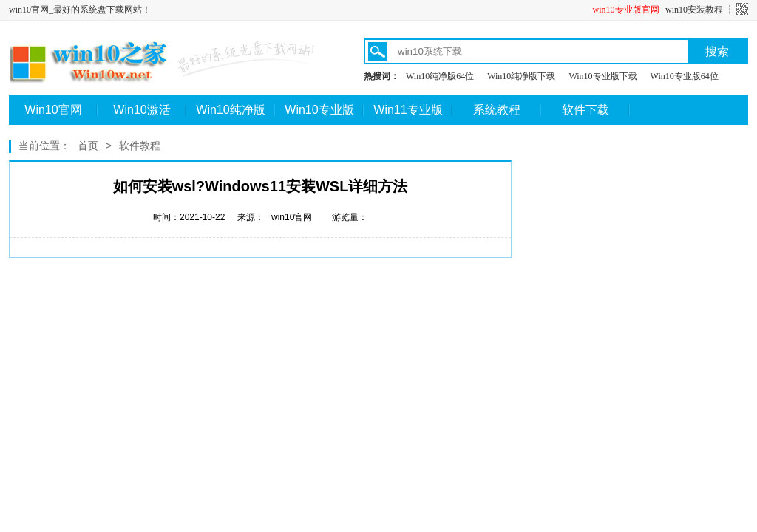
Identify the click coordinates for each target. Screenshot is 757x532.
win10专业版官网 (626, 10)
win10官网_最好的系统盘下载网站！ (80, 10)
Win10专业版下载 (602, 76)
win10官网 (292, 217)
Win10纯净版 (230, 110)
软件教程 (140, 146)
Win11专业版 (408, 110)
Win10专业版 (319, 110)
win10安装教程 (694, 10)
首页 (88, 146)
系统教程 (497, 110)
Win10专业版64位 (685, 76)
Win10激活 (142, 110)
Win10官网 (53, 110)
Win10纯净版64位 (440, 76)
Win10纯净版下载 (521, 76)
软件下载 (585, 110)
